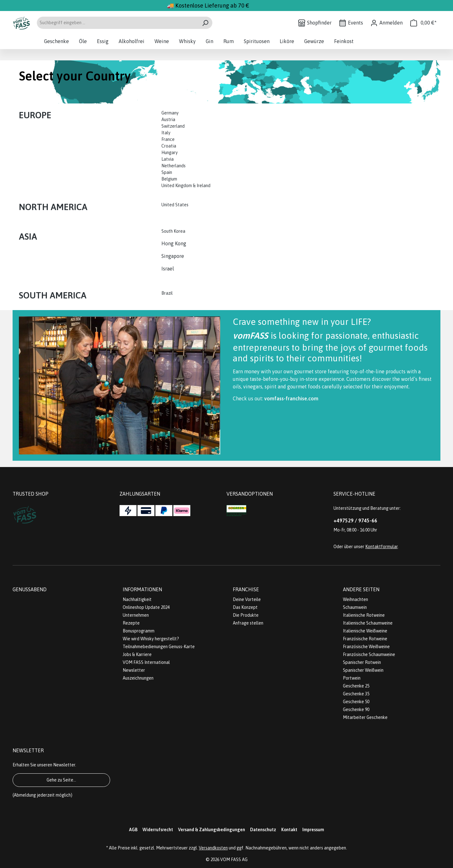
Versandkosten (213, 848)
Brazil (167, 293)
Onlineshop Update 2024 (146, 607)
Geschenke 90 (356, 709)
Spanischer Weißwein (363, 670)
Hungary (170, 153)
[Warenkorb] (423, 23)
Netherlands (173, 166)
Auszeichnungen (138, 678)
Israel (168, 269)
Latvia (168, 159)
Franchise (246, 589)
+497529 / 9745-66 (355, 520)
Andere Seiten (361, 589)
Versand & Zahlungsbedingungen (212, 830)
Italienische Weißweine (365, 631)
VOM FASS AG (234, 860)
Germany (171, 113)
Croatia (169, 146)
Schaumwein (355, 607)
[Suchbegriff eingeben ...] (117, 23)
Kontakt (289, 830)
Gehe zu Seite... (61, 780)
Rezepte (131, 623)
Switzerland (173, 126)
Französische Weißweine (366, 647)
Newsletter (134, 670)
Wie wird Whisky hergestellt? (151, 639)
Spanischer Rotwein (362, 662)
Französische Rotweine (365, 639)
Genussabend (30, 589)
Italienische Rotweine (364, 615)
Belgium (169, 179)
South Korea (173, 231)
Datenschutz (263, 830)
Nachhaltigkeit (137, 599)
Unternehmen (136, 615)
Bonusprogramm (139, 631)
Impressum (313, 830)
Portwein (352, 678)
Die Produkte (246, 615)
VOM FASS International (146, 662)
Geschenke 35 (356, 694)
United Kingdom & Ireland (186, 186)
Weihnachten (355, 599)
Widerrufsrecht (158, 830)
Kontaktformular (381, 547)
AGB (133, 830)
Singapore (173, 256)
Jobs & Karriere (137, 654)
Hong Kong (174, 243)
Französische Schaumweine (369, 654)
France (168, 139)
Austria (168, 120)
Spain (167, 172)
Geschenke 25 (356, 686)
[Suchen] (205, 23)
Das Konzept (245, 607)
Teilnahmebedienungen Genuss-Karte (159, 647)
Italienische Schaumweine (368, 623)
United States (175, 205)
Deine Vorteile (247, 599)
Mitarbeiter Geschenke (365, 717)
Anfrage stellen (248, 623)
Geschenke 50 (356, 702)
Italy (166, 133)
